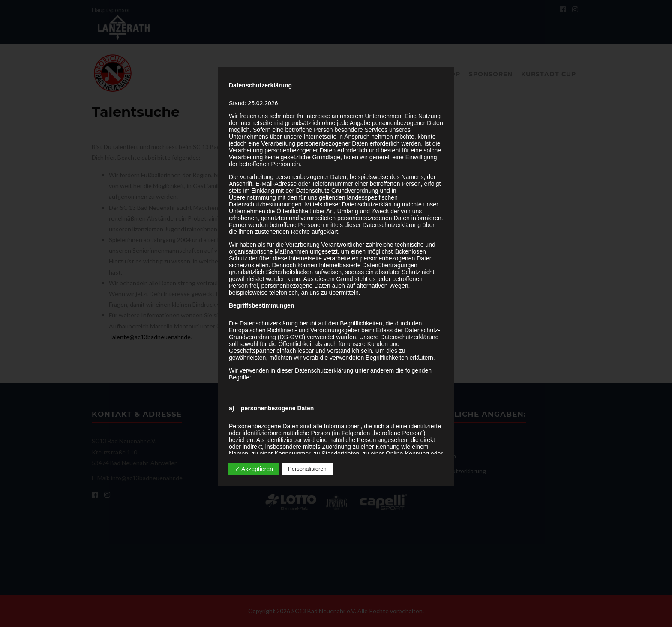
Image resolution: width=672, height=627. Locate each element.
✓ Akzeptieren (254, 469)
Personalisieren (307, 469)
